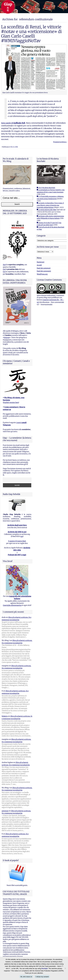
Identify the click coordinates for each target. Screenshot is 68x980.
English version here (11, 402)
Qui (4, 269)
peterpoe (5, 811)
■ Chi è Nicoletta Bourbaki (46, 188)
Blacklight (45, 968)
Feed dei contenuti (44, 268)
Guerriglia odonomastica (12, 605)
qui (22, 536)
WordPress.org (42, 274)
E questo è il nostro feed (17, 541)
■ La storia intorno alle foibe (47, 210)
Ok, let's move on (26, 977)
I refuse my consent (42, 977)
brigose (7, 338)
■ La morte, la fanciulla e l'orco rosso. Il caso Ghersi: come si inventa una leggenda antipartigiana (50, 205)
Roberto (5, 716)
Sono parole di (13, 123)
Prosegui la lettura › (60, 142)
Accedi (39, 265)
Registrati (41, 262)
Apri (4, 265)
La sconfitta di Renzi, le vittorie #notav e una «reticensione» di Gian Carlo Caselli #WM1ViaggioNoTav (31, 34)
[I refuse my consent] (65, 968)
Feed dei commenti (44, 271)
